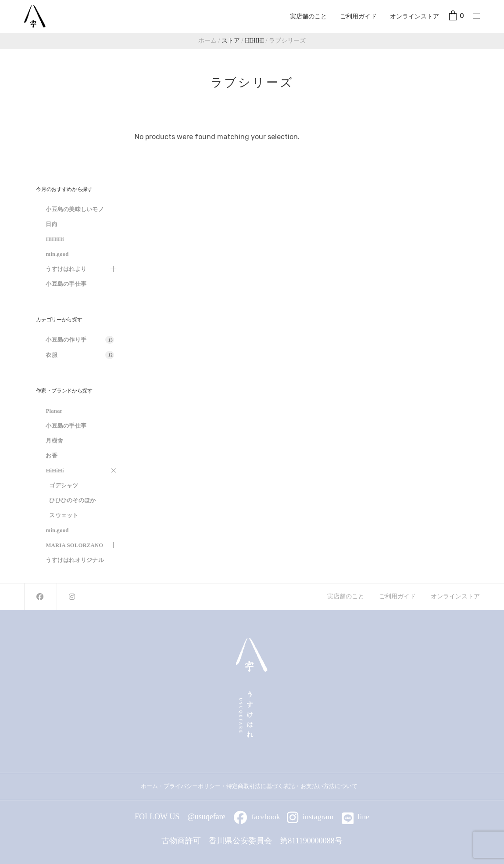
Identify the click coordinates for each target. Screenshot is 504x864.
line (356, 817)
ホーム (149, 786)
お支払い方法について (332, 786)
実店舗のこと (308, 16)
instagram (310, 817)
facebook (257, 817)
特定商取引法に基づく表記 (261, 786)
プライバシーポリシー (192, 786)
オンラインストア (415, 16)
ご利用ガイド (358, 16)
